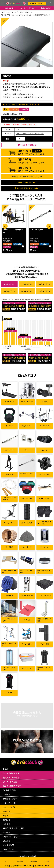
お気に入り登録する (28, 145)
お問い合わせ (9, 849)
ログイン (7, 816)
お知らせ (7, 820)
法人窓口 (7, 841)
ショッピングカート (11, 807)
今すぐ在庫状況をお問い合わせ (27, 188)
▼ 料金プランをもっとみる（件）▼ (27, 176)
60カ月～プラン (44, 291)
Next (49, 226)
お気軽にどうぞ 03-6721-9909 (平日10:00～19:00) (27, 866)
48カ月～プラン (27, 291)
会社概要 (7, 824)
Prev (5, 226)
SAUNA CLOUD (9, 790)
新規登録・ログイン (37, 3)
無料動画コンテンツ (11, 799)
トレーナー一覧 (9, 803)
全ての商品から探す (11, 773)
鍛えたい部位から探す (12, 786)
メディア (7, 794)
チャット (47, 860)
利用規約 (7, 832)
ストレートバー (36, 230)
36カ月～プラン (9, 291)
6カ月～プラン (9, 284)
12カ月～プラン (27, 284)
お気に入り (20, 860)
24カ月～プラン (44, 284)
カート (7, 860)
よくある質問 (9, 845)
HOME (6, 769)
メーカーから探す (10, 782)
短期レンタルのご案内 (27, 182)
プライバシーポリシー (12, 837)
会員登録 (7, 811)
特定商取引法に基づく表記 (14, 828)
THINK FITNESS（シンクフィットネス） (30, 134)
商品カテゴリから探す (12, 777)
